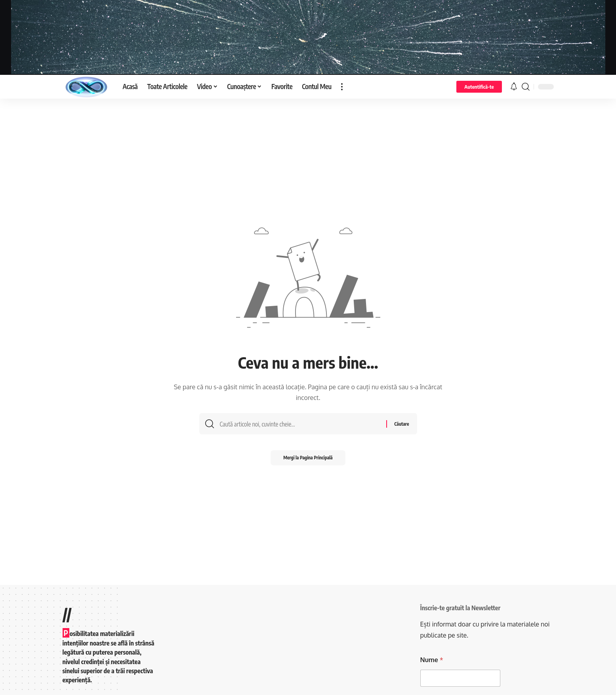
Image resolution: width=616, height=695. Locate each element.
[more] (342, 87)
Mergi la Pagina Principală (308, 460)
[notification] (514, 87)
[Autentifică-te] (479, 87)
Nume (432, 660)
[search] (526, 87)
